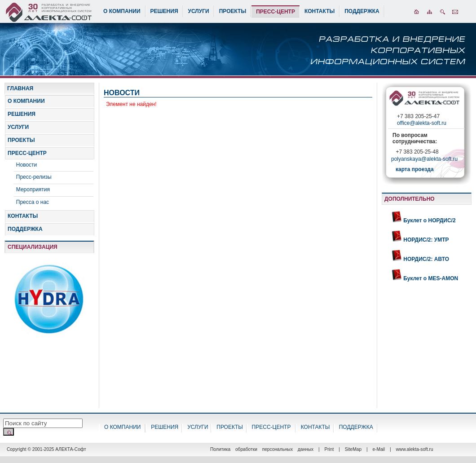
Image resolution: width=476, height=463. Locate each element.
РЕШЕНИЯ (164, 11)
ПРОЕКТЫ (233, 11)
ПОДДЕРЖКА (362, 11)
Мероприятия (33, 190)
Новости (26, 165)
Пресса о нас (33, 202)
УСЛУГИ (199, 11)
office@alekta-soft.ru (422, 123)
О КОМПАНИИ (122, 11)
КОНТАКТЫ (320, 11)
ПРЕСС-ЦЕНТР (275, 12)
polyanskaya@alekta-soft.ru (424, 160)
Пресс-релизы (34, 177)
